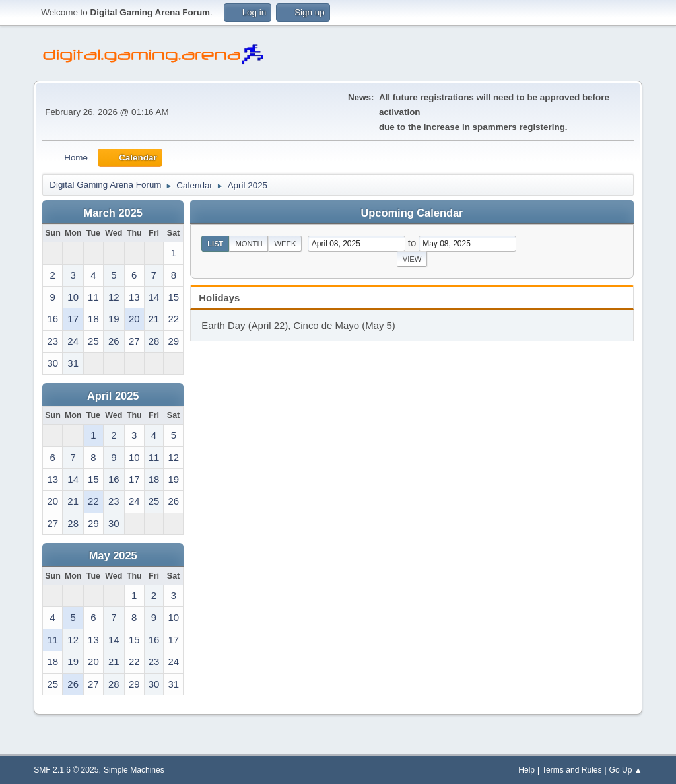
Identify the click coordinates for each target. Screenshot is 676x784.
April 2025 (113, 396)
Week (285, 244)
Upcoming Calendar (412, 213)
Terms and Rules (572, 770)
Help (526, 770)
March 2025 (113, 213)
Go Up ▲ (626, 770)
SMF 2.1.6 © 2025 (66, 770)
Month (249, 244)
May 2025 (113, 555)
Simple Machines (134, 770)
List (215, 244)
